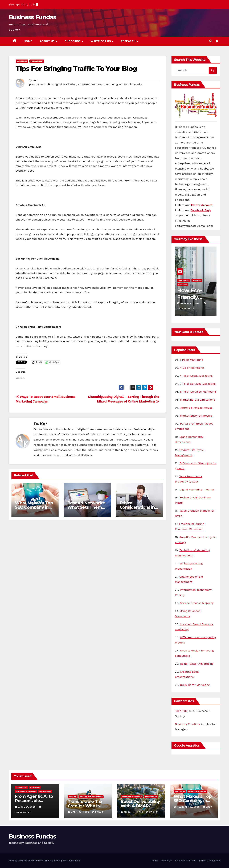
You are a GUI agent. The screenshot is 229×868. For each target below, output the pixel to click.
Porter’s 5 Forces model (196, 408)
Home (28, 41)
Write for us (101, 41)
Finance (73, 797)
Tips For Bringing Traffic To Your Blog (76, 69)
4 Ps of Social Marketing (196, 376)
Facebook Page (201, 210)
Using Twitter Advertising (197, 664)
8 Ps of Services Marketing (198, 392)
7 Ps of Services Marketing (198, 384)
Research (129, 41)
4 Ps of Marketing (191, 360)
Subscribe (73, 41)
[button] (211, 41)
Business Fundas (32, 17)
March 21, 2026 (134, 812)
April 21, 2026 (27, 807)
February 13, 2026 (189, 807)
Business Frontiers (187, 724)
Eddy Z (98, 812)
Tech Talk (181, 711)
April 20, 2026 (80, 812)
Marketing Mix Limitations (197, 400)
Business (197, 280)
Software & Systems (26, 792)
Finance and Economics (91, 797)
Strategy (183, 285)
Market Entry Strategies (196, 416)
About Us (48, 41)
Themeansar (73, 861)
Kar (35, 80)
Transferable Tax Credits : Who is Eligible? (85, 806)
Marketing (22, 61)
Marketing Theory (197, 792)
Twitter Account (202, 205)
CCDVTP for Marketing (195, 685)
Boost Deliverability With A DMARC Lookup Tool (140, 806)
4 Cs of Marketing (192, 368)
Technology (45, 792)
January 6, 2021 (191, 303)
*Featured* (184, 280)
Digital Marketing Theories (197, 490)
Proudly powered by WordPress (26, 861)
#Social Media (133, 84)
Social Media (37, 61)
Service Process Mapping (197, 603)
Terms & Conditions (210, 861)
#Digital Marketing (64, 84)
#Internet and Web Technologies (100, 84)
